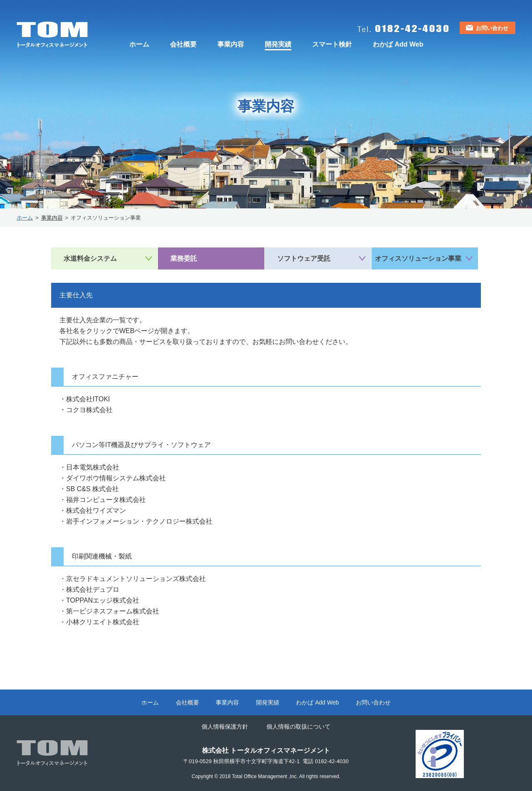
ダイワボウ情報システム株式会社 (116, 478)
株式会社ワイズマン (96, 510)
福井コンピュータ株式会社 (106, 500)
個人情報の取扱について (298, 727)
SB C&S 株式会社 (92, 489)
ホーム (25, 218)
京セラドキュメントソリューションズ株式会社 (136, 579)
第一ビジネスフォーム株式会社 (113, 611)
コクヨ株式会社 (89, 410)
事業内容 (52, 218)
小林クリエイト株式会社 (106, 622)
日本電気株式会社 (93, 467)
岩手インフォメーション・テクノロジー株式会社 (139, 521)
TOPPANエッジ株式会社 (103, 600)
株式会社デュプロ (93, 590)
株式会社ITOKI (88, 399)
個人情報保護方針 (225, 727)
